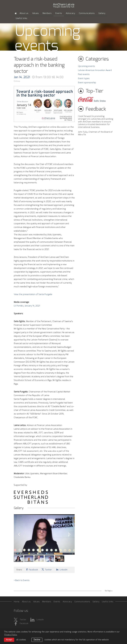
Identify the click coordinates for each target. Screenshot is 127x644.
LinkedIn (61, 569)
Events (59, 13)
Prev (19, 534)
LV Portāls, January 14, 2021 (27, 306)
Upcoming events (86, 66)
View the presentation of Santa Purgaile (33, 294)
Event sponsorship (87, 83)
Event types (84, 78)
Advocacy (70, 13)
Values (35, 13)
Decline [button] (37, 640)
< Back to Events (22, 580)
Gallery (102, 13)
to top (108, 591)
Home (17, 602)
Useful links (21, 18)
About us (24, 13)
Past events (84, 74)
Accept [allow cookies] (9, 640)
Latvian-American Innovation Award (95, 70)
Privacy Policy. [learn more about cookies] (11, 635)
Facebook (32, 569)
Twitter (47, 569)
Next (69, 534)
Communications (87, 13)
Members (47, 13)
